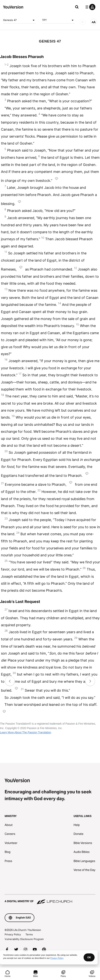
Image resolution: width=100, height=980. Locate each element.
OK (89, 957)
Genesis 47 (19, 20)
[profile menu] (90, 7)
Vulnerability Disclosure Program (24, 939)
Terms (29, 934)
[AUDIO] (83, 22)
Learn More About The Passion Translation (26, 732)
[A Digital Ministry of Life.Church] (50, 899)
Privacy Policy (13, 934)
